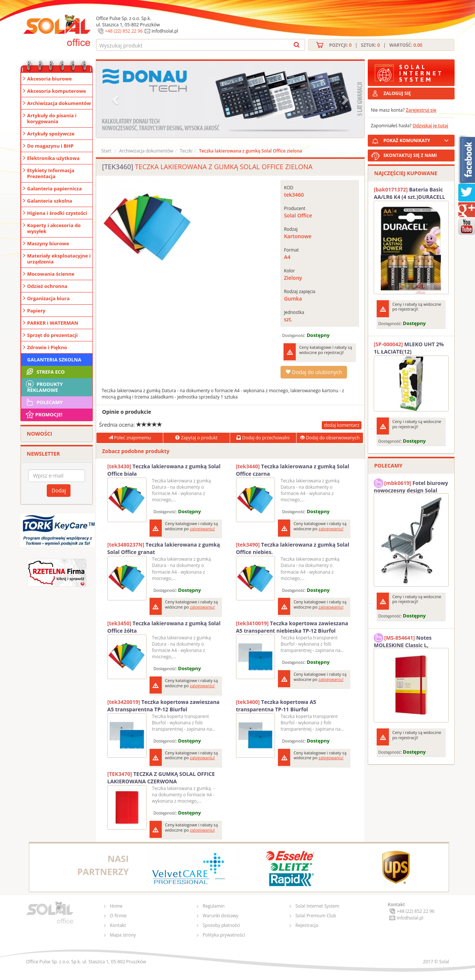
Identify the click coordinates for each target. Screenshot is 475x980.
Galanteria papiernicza (54, 189)
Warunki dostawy (220, 916)
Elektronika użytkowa (53, 158)
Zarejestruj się (421, 110)
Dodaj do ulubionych (314, 372)
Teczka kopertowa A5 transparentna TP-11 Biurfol (276, 706)
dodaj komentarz (342, 425)
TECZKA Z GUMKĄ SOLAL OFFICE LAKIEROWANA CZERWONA (161, 778)
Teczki (186, 151)
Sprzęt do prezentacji (52, 335)
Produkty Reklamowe (44, 386)
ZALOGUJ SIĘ (397, 93)
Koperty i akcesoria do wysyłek (54, 228)
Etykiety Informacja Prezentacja (51, 173)
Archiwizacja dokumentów (59, 103)
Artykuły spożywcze (51, 134)
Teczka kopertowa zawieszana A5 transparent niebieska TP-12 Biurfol (292, 627)
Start (106, 151)
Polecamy (44, 402)
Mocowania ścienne (51, 274)
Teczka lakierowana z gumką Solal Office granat (164, 548)
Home (116, 906)
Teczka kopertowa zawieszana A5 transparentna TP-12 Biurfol (163, 706)
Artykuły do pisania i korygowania (52, 118)
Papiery (36, 311)
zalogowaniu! (202, 529)
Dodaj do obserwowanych (330, 438)
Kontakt (118, 925)
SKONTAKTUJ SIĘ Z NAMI (410, 155)
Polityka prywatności (224, 935)
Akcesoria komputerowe (57, 91)
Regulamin (214, 906)
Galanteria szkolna (50, 201)
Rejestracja (307, 925)
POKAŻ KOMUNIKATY (417, 139)
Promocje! (44, 414)
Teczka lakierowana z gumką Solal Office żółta (164, 627)
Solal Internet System (317, 906)
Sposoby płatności (221, 925)
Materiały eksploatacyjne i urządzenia (59, 259)
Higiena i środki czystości (57, 213)
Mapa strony (123, 935)
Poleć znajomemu (130, 438)
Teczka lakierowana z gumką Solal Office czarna (293, 470)
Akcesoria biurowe (50, 79)
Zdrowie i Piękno (47, 347)
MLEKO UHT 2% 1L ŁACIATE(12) (409, 348)
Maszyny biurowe (48, 243)
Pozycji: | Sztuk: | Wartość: (376, 45)
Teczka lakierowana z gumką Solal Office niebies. (293, 548)
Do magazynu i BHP (50, 146)
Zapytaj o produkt (196, 438)
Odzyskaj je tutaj (430, 126)
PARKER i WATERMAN (53, 323)
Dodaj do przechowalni (263, 438)
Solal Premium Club (316, 916)
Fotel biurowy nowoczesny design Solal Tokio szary (411, 486)
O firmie (118, 916)
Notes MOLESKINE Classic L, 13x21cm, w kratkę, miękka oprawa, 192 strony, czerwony (409, 640)
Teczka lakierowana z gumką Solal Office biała (164, 470)
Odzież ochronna (47, 286)
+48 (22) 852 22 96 (124, 31)
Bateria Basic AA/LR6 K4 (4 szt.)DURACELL (409, 193)
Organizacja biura (48, 298)
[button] (116, 99)
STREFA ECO (45, 372)
